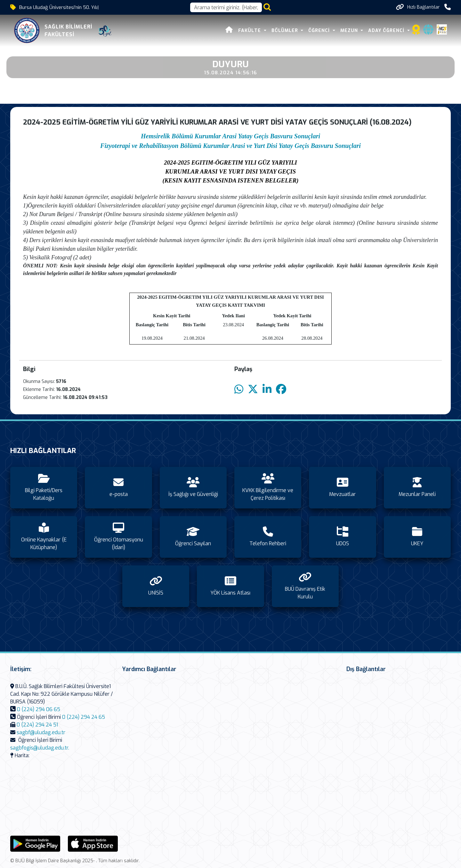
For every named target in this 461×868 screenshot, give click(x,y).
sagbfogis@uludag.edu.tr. (40, 748)
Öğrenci (320, 31)
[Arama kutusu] (226, 7)
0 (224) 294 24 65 (84, 717)
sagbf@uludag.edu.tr (41, 732)
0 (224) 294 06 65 (39, 709)
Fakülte (250, 31)
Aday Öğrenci (387, 31)
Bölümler (286, 31)
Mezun (350, 31)
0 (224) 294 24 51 (37, 725)
